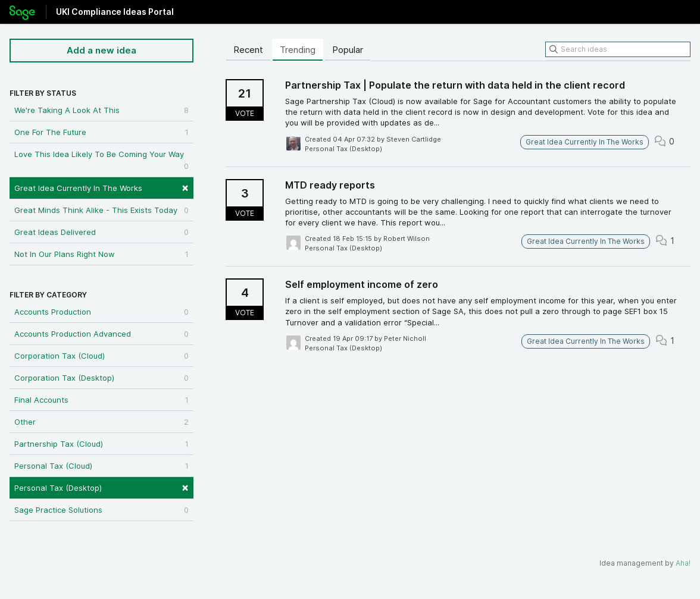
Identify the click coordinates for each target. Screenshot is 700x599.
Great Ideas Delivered (101, 232)
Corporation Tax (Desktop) (101, 378)
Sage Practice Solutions (101, 510)
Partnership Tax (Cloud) (101, 444)
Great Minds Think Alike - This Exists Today (101, 210)
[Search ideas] (618, 49)
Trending (298, 50)
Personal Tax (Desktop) (101, 487)
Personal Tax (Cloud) (101, 466)
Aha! (683, 563)
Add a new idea (101, 50)
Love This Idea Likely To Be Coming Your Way (101, 161)
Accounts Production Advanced (101, 334)
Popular (348, 50)
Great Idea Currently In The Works (101, 187)
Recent (248, 50)
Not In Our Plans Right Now (101, 254)
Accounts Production (101, 312)
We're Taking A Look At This (101, 110)
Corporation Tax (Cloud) (101, 356)
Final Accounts (101, 400)
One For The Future (101, 132)
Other (101, 422)
